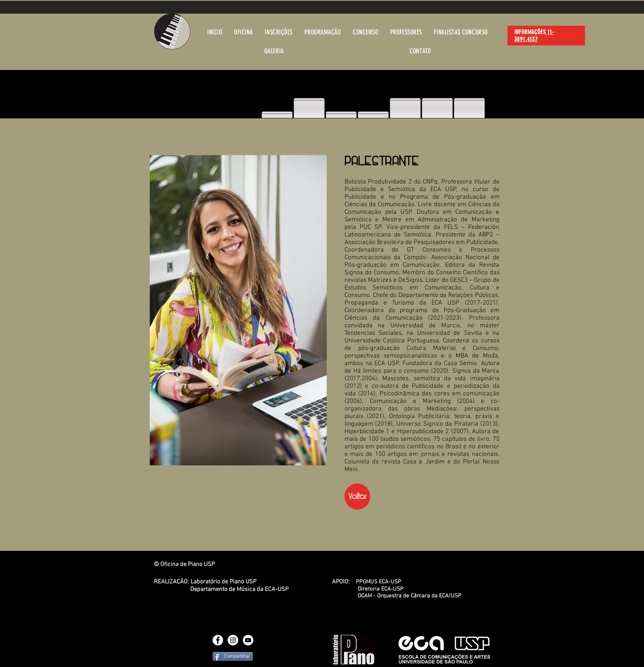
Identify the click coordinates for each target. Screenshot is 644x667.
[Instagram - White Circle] (233, 640)
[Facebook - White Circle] (218, 640)
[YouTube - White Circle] (248, 640)
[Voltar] (357, 497)
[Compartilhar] (233, 656)
